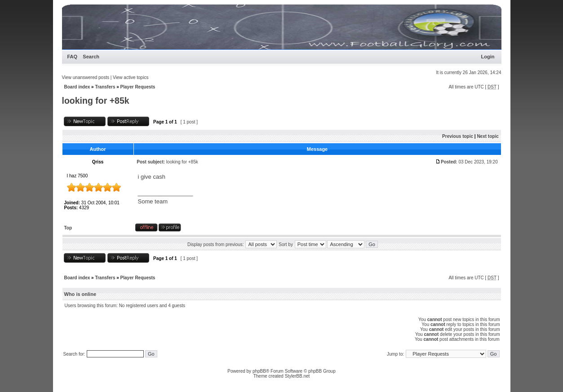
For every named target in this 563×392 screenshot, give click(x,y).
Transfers (105, 87)
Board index (77, 87)
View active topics (131, 77)
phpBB (259, 371)
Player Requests (138, 87)
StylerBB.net (297, 376)
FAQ (73, 57)
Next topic (488, 136)
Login (488, 57)
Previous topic (458, 136)
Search (91, 57)
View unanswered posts (86, 77)
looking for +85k (96, 101)
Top (68, 228)
